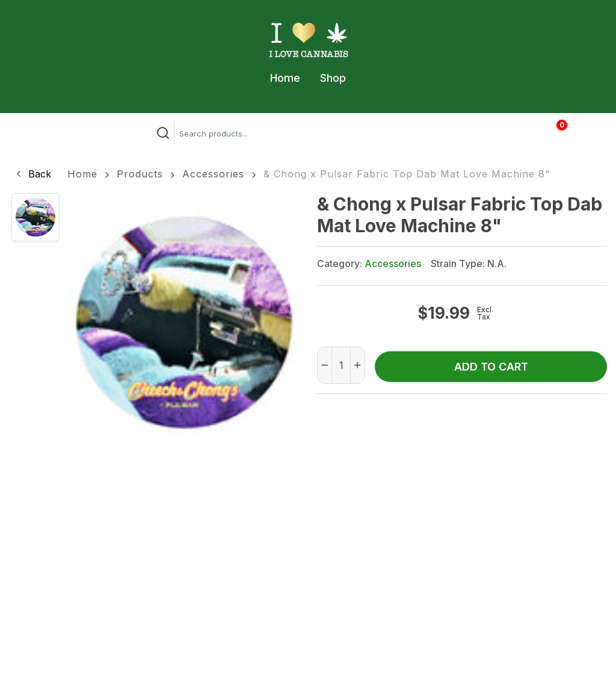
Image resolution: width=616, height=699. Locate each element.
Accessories (213, 174)
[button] (32, 174)
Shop (333, 78)
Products (140, 174)
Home (285, 78)
